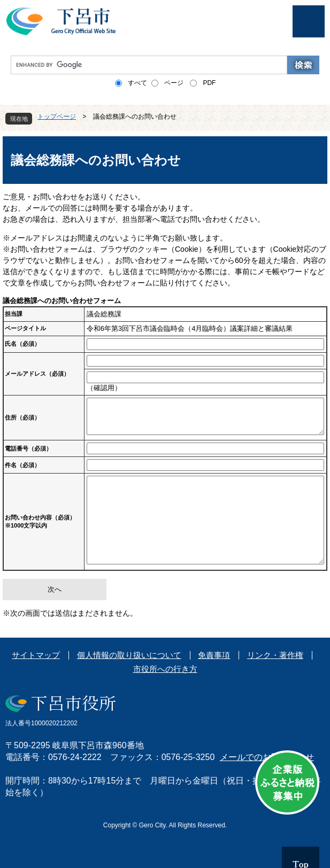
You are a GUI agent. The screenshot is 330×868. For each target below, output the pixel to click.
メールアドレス (37, 374)
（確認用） (104, 388)
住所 (22, 417)
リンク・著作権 (275, 655)
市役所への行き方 (165, 669)
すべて (137, 83)
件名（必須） (22, 465)
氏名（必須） (22, 344)
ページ (174, 83)
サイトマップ (36, 655)
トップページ (57, 117)
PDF (209, 83)
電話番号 (28, 448)
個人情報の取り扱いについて (129, 655)
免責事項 (214, 655)
